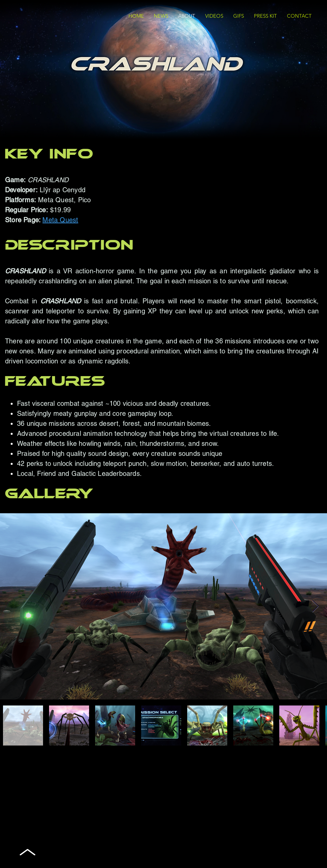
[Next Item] (315, 607)
